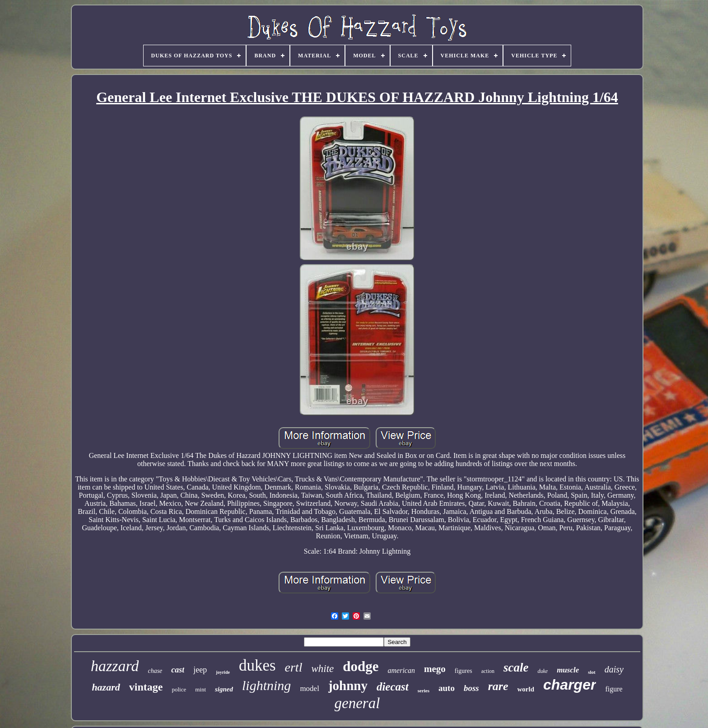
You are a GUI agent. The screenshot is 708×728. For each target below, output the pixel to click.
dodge (361, 666)
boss (471, 688)
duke (543, 671)
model (310, 688)
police (179, 689)
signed (224, 689)
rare (498, 686)
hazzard (115, 666)
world (526, 689)
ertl (294, 667)
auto (447, 688)
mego (435, 669)
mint (200, 689)
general (357, 703)
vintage (146, 687)
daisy (614, 669)
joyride (223, 672)
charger (570, 685)
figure (614, 689)
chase (155, 671)
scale (516, 667)
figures (463, 671)
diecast (393, 687)
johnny (348, 686)
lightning (266, 685)
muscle (568, 670)
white (322, 669)
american (401, 670)
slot (592, 672)
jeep (200, 670)
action (488, 671)
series (424, 691)
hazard (106, 687)
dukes (257, 665)
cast (178, 670)
